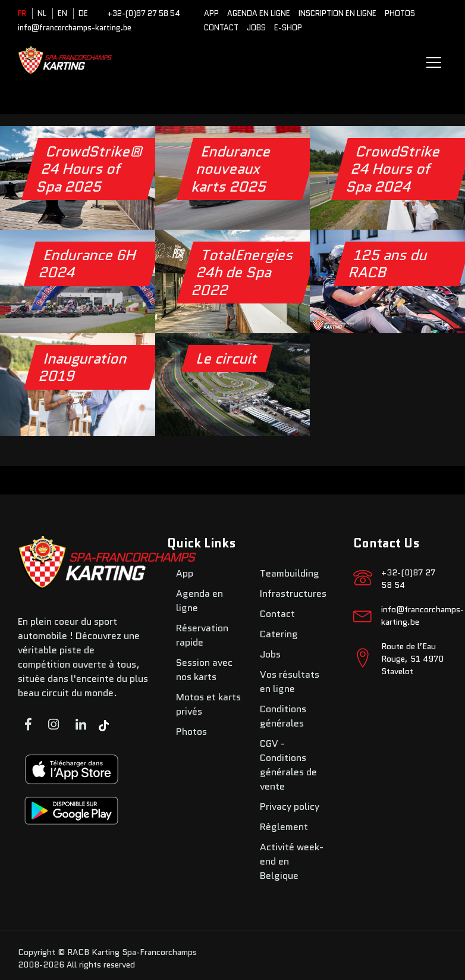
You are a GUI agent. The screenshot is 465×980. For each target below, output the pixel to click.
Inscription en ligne (337, 13)
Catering (279, 634)
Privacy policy (290, 807)
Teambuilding (290, 573)
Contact (221, 28)
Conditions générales (283, 716)
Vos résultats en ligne (290, 682)
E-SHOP (288, 28)
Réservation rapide (202, 635)
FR (22, 13)
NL (42, 13)
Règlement (284, 827)
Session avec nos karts (204, 670)
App (211, 13)
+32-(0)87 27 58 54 (144, 13)
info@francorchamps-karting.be (75, 28)
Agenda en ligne (259, 13)
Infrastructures (293, 594)
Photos (400, 13)
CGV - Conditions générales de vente (288, 765)
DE (83, 13)
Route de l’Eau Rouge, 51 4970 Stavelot (412, 659)
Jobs (256, 28)
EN (62, 13)
